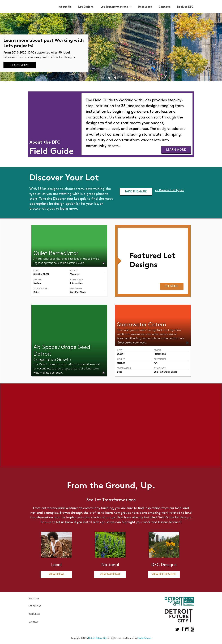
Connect (164, 7)
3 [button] (115, 78)
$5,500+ (121, 354)
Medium (37, 283)
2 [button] (109, 78)
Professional (160, 354)
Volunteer (75, 274)
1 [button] (103, 78)
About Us (65, 7)
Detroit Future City (97, 638)
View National (110, 574)
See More (172, 286)
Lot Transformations (114, 7)
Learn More (20, 65)
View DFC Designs (164, 574)
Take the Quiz (136, 192)
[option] (111, 47)
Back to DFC (185, 7)
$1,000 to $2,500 (41, 274)
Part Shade (81, 292)
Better (37, 292)
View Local (56, 574)
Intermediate (76, 283)
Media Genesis (144, 638)
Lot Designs (86, 7)
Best (119, 372)
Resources (145, 7)
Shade (174, 372)
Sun (72, 292)
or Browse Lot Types (169, 190)
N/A (156, 363)
